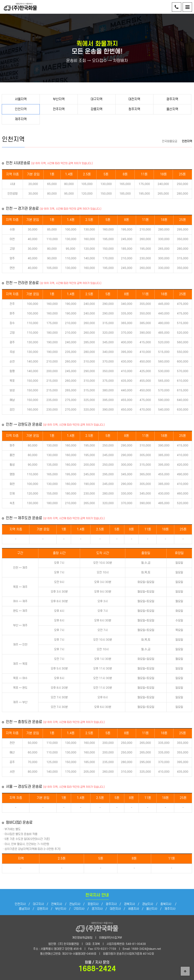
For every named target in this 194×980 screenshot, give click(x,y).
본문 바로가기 (0, 0)
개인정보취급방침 (82, 938)
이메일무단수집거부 (111, 938)
